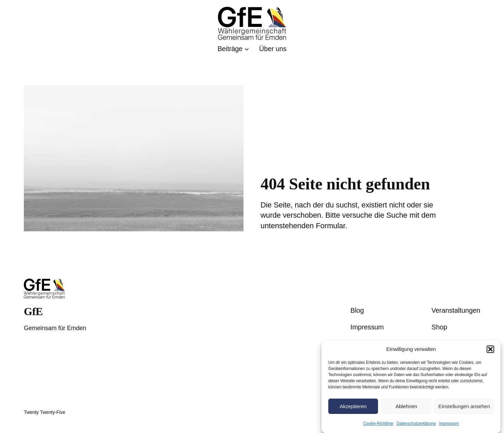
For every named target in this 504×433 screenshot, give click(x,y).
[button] (490, 349)
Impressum (449, 423)
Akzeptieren (353, 406)
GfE (33, 311)
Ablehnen (406, 406)
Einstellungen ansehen (464, 406)
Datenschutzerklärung (416, 423)
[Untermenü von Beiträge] (233, 49)
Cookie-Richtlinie (378, 423)
